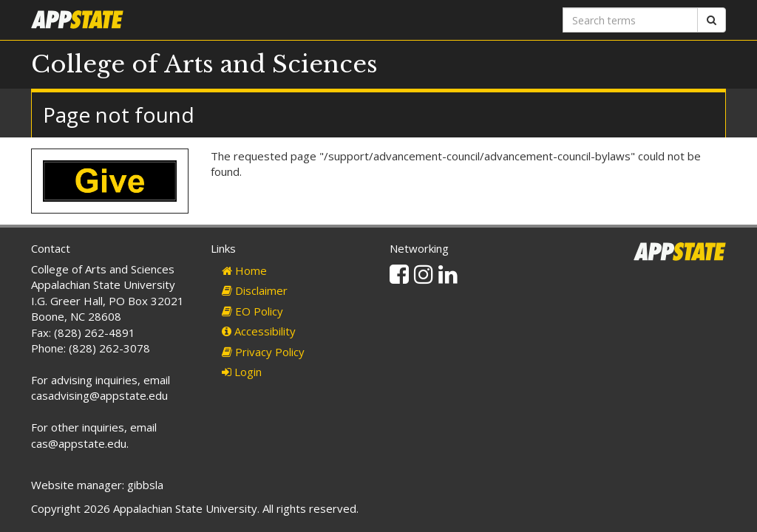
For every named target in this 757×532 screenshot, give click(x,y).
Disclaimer (255, 290)
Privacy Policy (263, 352)
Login (242, 372)
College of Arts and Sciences (204, 64)
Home (244, 270)
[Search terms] (630, 20)
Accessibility (259, 331)
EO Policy (252, 311)
